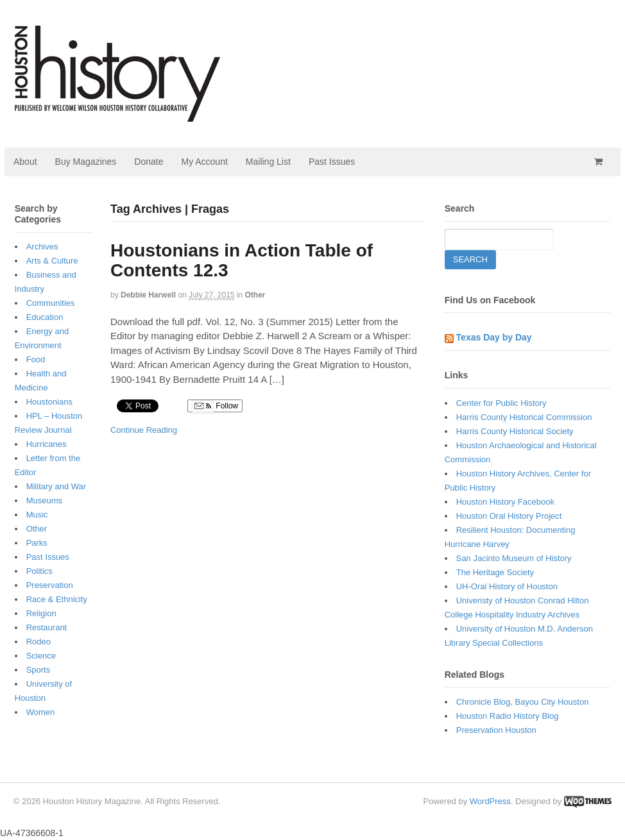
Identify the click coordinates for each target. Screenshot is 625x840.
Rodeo (39, 642)
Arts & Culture (52, 261)
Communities (51, 303)
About (25, 162)
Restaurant (47, 627)
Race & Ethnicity (57, 599)
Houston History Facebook (505, 502)
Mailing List (268, 162)
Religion (41, 613)
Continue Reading (144, 430)
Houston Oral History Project (509, 516)
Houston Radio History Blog (508, 716)
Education (45, 317)
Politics (39, 571)
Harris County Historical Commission (524, 417)
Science (41, 656)
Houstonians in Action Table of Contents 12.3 (242, 260)
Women (41, 712)
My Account (204, 162)
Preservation (50, 585)
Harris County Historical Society (515, 431)
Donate (149, 162)
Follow (215, 407)
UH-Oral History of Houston (507, 586)
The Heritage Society (495, 572)
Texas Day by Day (494, 337)
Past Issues (332, 162)
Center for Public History (501, 403)
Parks (37, 543)
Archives (42, 247)
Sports (39, 670)
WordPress (490, 801)
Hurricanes (47, 444)
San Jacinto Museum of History (514, 558)
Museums (44, 500)
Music (37, 515)
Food (36, 359)
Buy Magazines (86, 162)
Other (255, 295)
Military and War (56, 486)
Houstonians (49, 402)
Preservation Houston (496, 730)
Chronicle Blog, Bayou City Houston (523, 702)
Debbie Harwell (148, 295)
